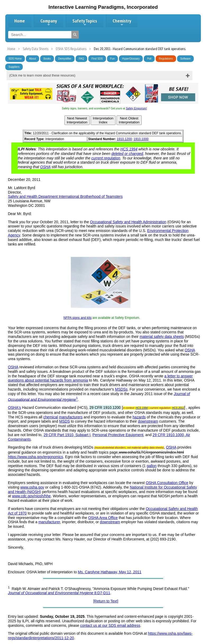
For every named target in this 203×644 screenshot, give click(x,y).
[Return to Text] (106, 601)
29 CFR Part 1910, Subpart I (67, 435)
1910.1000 (141, 139)
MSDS (64, 421)
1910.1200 (124, 139)
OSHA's (14, 408)
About (33, 59)
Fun (112, 59)
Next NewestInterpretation (77, 120)
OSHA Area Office (103, 518)
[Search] (75, 35)
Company (49, 22)
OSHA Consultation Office (167, 483)
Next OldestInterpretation (129, 120)
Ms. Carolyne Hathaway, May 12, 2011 (110, 572)
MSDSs (121, 389)
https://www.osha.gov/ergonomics (36, 457)
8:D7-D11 (59, 593)
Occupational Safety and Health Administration (128, 222)
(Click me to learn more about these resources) (42, 75)
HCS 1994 (129, 149)
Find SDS (97, 59)
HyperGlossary (131, 59)
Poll (149, 59)
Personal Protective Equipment (118, 435)
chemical (51, 417)
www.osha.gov (32, 487)
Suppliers (14, 67)
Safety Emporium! (136, 108)
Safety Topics (85, 22)
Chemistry (122, 22)
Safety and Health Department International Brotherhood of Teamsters (65, 196)
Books (47, 59)
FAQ (81, 59)
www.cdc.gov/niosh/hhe (31, 496)
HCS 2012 (178, 408)
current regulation (106, 158)
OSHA (45, 167)
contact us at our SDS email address (110, 625)
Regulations (166, 59)
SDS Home (15, 59)
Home (20, 21)
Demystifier (65, 59)
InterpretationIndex (103, 120)
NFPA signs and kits (78, 318)
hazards (139, 417)
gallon (152, 466)
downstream (148, 421)
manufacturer (49, 522)
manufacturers (71, 417)
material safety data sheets (162, 337)
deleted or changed (127, 154)
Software (185, 59)
